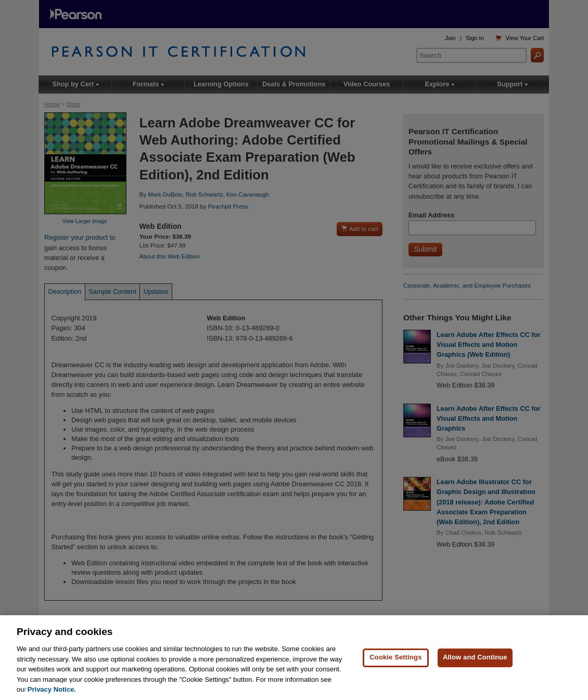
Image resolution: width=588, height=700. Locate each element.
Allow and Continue (475, 658)
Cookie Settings (395, 658)
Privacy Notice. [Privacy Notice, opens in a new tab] (52, 690)
